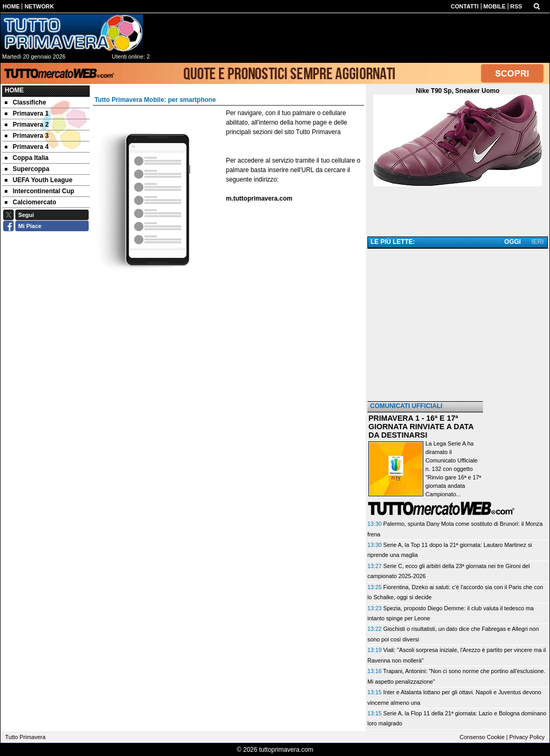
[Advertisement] (458, 326)
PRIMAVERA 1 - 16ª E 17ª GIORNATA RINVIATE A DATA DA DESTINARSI (421, 427)
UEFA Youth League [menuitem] (39, 180)
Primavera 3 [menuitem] (27, 136)
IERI (538, 242)
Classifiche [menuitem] (25, 102)
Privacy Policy (527, 737)
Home (14, 90)
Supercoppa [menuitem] (27, 169)
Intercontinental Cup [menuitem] (40, 191)
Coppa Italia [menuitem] (27, 158)
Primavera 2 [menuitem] (27, 125)
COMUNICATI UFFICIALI (406, 406)
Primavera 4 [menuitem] (27, 147)
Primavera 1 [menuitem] (27, 114)
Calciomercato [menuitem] (31, 202)
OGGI (512, 242)
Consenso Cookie (482, 737)
